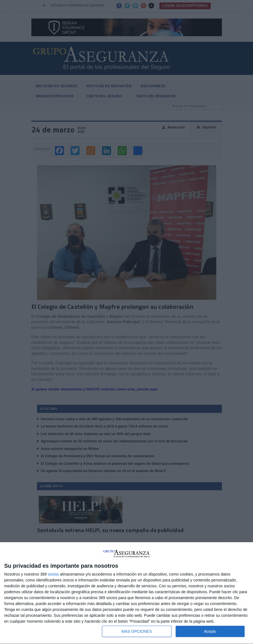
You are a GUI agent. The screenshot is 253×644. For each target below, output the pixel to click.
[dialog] (127, 593)
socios (54, 574)
